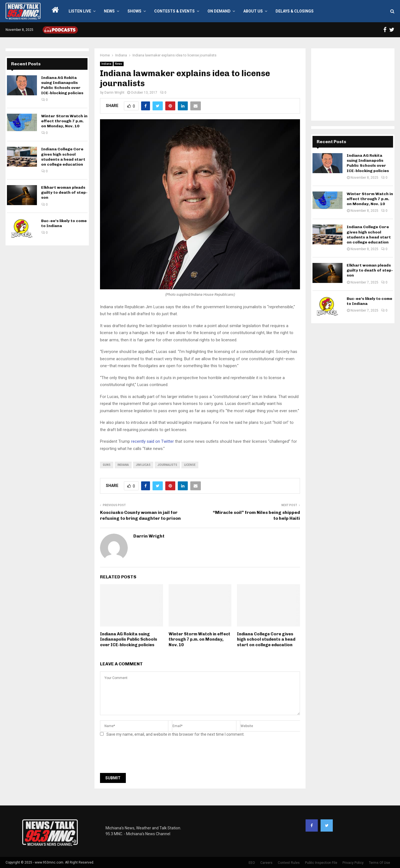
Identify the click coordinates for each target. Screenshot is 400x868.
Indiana (106, 64)
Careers (266, 863)
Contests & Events (174, 11)
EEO (252, 863)
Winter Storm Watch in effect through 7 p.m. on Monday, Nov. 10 (199, 639)
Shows (134, 11)
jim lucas (143, 465)
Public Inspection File (321, 863)
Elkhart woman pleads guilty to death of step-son (64, 192)
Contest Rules (289, 863)
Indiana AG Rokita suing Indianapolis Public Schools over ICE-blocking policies (129, 639)
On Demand (219, 11)
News (109, 11)
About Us (253, 11)
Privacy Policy (353, 863)
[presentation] (142, 757)
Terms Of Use (379, 863)
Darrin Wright (114, 93)
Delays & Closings (295, 11)
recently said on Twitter (152, 441)
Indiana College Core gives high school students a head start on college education (266, 639)
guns (107, 465)
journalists (167, 465)
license (190, 465)
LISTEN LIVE (80, 11)
